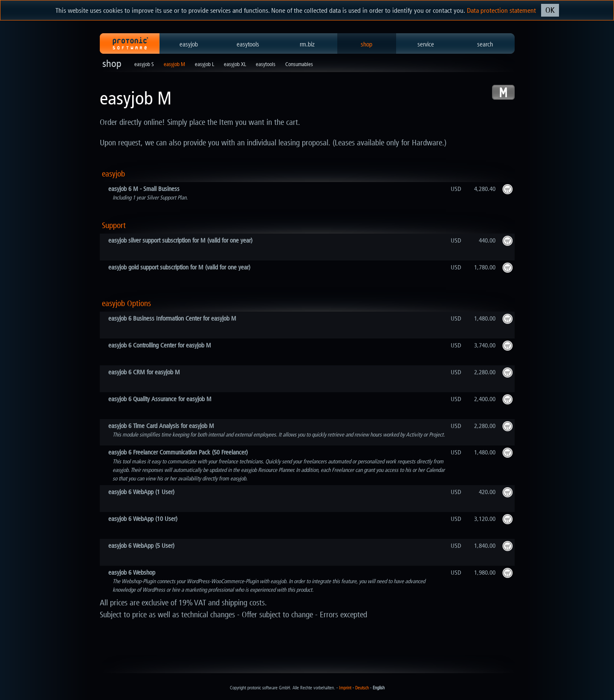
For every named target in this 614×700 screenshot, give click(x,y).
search (485, 44)
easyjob (189, 44)
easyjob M (174, 64)
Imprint (345, 688)
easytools (248, 44)
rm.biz (307, 44)
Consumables (299, 64)
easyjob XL (235, 64)
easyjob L (204, 64)
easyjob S (144, 64)
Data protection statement (501, 10)
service (426, 44)
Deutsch (362, 688)
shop (366, 44)
